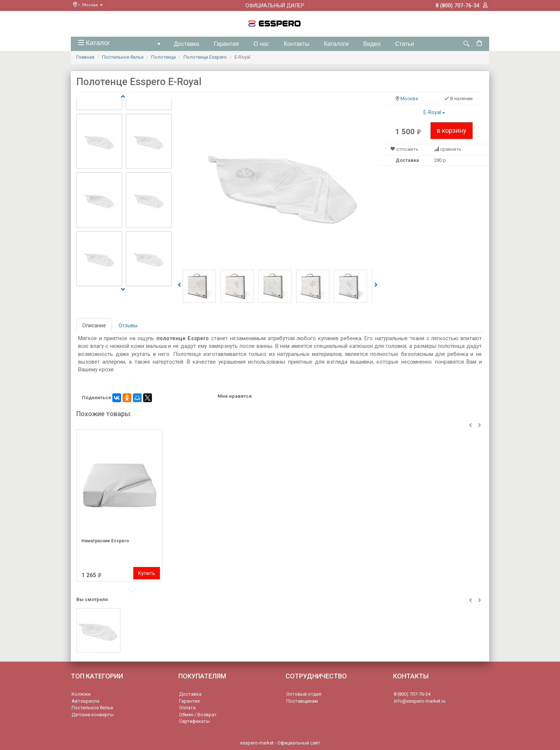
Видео (372, 44)
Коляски (81, 694)
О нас (261, 44)
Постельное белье (123, 57)
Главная (85, 57)
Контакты (297, 44)
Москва (409, 99)
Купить (147, 573)
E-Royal (434, 112)
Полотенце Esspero (205, 57)
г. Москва (88, 5)
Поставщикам (302, 701)
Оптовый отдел (304, 694)
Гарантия (226, 44)
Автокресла (86, 701)
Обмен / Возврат (198, 715)
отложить (407, 149)
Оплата (187, 708)
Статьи (405, 44)
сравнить (451, 149)
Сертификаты (194, 721)
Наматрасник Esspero (105, 541)
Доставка (187, 44)
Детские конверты (93, 715)
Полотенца (163, 57)
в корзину (452, 130)
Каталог (121, 45)
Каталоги (336, 44)
